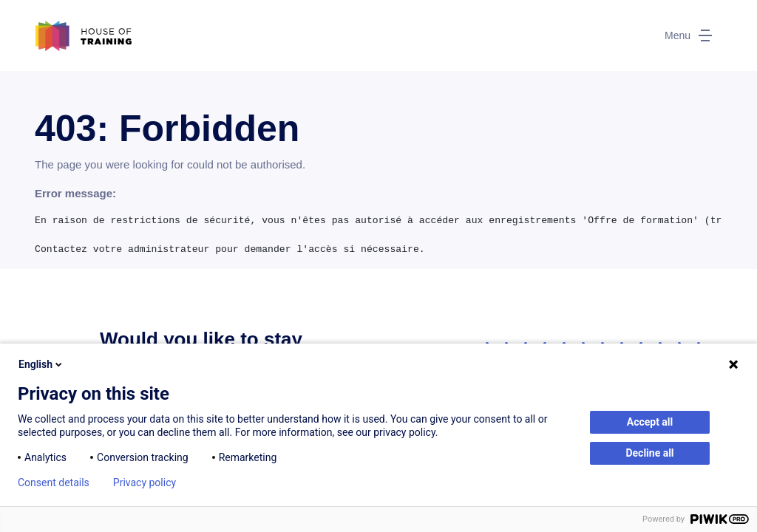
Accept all (650, 422)
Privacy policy (145, 482)
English (41, 364)
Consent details (54, 482)
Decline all (649, 453)
